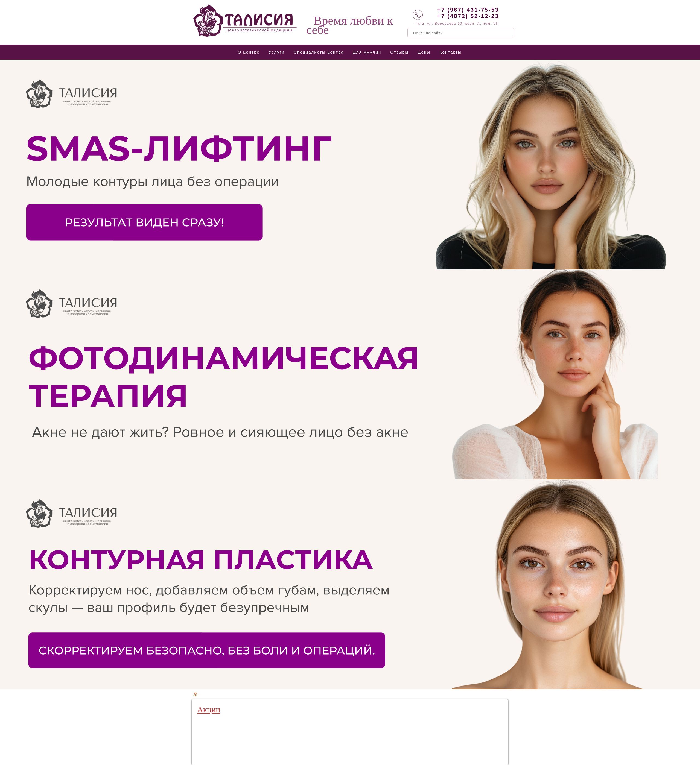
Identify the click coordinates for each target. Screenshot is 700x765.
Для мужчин (367, 52)
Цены (424, 52)
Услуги (277, 52)
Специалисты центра (319, 52)
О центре (249, 52)
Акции (209, 709)
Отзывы (399, 52)
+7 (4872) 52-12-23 (468, 16)
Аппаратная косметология (238, 694)
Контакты (450, 52)
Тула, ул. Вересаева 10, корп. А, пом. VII (457, 24)
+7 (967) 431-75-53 (468, 10)
